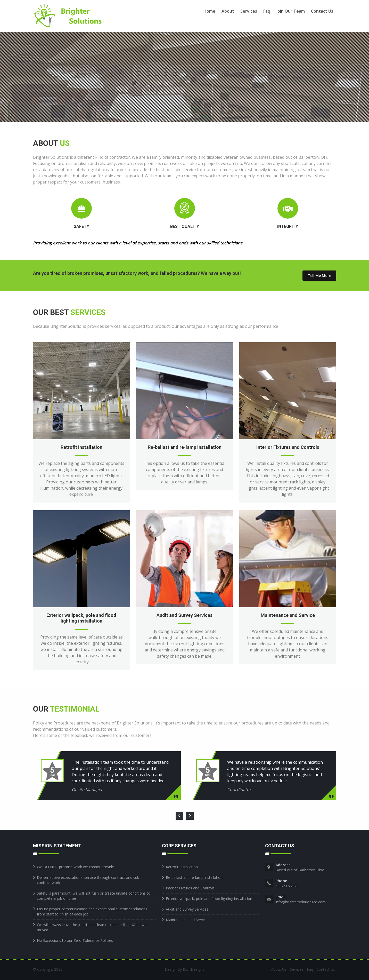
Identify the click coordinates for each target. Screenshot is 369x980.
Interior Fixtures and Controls (288, 447)
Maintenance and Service (288, 615)
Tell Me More (319, 276)
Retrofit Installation (81, 447)
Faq (267, 11)
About (228, 11)
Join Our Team (291, 11)
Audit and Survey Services (184, 615)
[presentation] (179, 816)
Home (209, 11)
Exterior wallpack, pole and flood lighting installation (81, 618)
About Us (279, 969)
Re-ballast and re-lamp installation (185, 447)
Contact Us (322, 11)
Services (249, 11)
